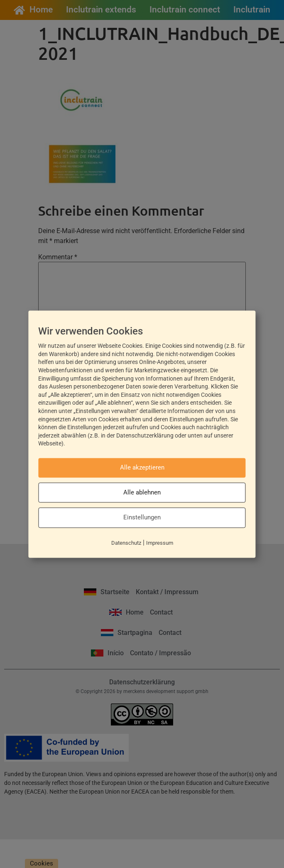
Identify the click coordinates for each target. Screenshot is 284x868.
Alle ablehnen (142, 492)
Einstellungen (142, 518)
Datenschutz (126, 543)
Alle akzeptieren (142, 468)
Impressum (160, 543)
